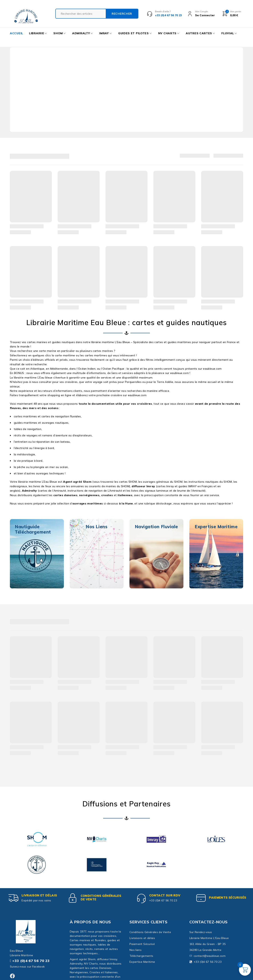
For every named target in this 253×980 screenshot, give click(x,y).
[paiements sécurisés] (201, 898)
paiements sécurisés (228, 898)
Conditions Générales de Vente (101, 898)
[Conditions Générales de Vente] (73, 898)
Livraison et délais (39, 895)
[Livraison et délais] (14, 898)
